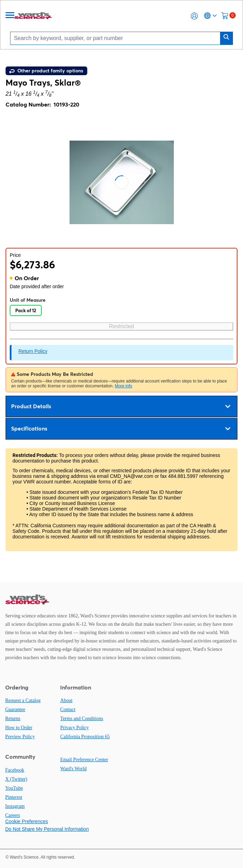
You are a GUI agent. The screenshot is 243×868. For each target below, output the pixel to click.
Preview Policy (20, 737)
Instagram (15, 806)
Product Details (121, 407)
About (66, 700)
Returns (13, 719)
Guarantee (15, 709)
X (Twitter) (16, 779)
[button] (194, 16)
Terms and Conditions (82, 719)
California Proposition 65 (85, 737)
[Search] (117, 38)
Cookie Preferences (27, 821)
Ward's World (73, 769)
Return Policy (33, 351)
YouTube (14, 788)
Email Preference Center (84, 760)
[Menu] (10, 16)
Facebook (15, 770)
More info (123, 386)
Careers (13, 815)
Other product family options (46, 71)
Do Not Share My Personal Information (47, 829)
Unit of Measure (28, 300)
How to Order (19, 728)
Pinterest (14, 797)
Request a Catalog (23, 700)
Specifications (121, 429)
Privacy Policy (74, 728)
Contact (68, 709)
